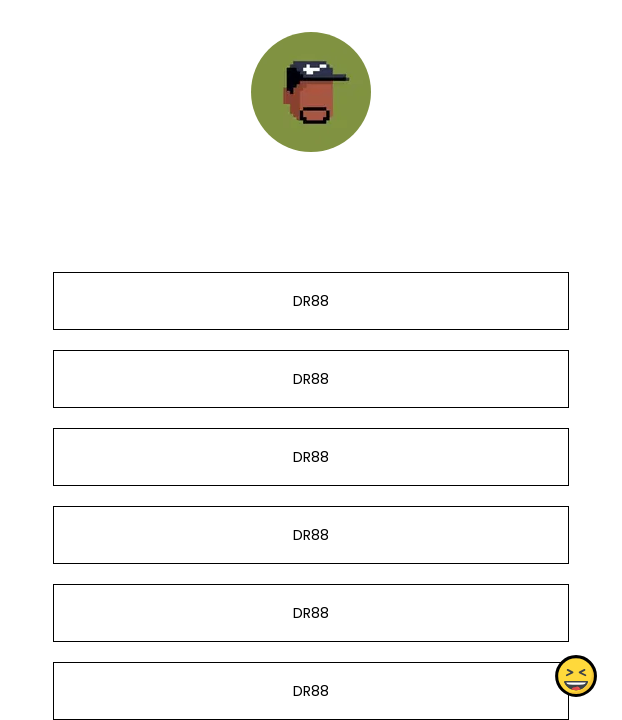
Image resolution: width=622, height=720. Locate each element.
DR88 (311, 301)
